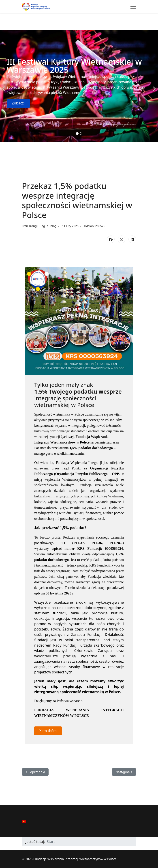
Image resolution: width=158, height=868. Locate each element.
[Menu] (133, 7)
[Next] (154, 86)
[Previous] (4, 86)
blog (53, 226)
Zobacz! (18, 103)
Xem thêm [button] (48, 731)
